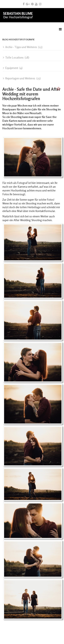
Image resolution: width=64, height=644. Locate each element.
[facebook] (24, 4)
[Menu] (60, 29)
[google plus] (28, 4)
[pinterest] (32, 4)
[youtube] (36, 4)
